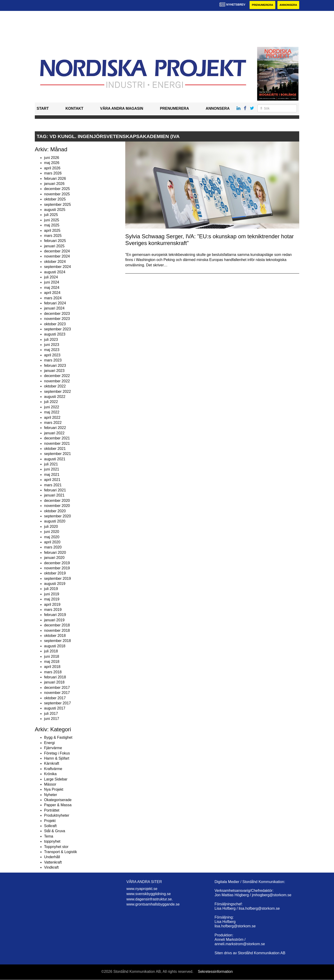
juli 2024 (51, 277)
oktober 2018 (55, 636)
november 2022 (57, 381)
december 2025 (57, 189)
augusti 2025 (55, 210)
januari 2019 (54, 620)
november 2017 (57, 693)
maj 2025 (52, 225)
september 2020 (58, 516)
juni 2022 (52, 407)
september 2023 (58, 329)
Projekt (50, 821)
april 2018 (52, 667)
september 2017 (58, 703)
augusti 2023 (55, 334)
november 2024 (57, 256)
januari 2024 (54, 308)
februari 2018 (55, 677)
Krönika (50, 774)
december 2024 (57, 251)
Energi (49, 743)
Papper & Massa (58, 805)
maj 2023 (52, 350)
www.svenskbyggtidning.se (149, 894)
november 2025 (57, 194)
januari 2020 (54, 558)
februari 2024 (55, 303)
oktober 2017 (55, 698)
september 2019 (58, 579)
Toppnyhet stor (56, 847)
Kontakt (74, 109)
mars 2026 (53, 173)
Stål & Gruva (55, 831)
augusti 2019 (55, 584)
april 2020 (52, 542)
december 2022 (57, 376)
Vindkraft (51, 868)
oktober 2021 (55, 449)
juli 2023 (51, 340)
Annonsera (288, 5)
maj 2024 (52, 288)
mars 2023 (53, 360)
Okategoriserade (58, 800)
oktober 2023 (55, 324)
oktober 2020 (55, 511)
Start (43, 109)
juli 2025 (51, 215)
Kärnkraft (52, 764)
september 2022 (58, 392)
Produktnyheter (57, 816)
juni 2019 (52, 594)
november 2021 (57, 443)
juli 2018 (51, 651)
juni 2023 (52, 345)
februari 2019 (55, 615)
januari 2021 (54, 495)
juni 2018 (52, 656)
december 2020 (57, 501)
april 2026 (52, 168)
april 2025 (52, 230)
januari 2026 (54, 184)
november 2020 (57, 506)
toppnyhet (52, 842)
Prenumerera (261, 5)
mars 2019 (53, 610)
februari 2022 (55, 428)
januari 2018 (54, 682)
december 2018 (57, 625)
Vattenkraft (53, 862)
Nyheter (51, 795)
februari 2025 (55, 241)
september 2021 (58, 454)
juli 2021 (51, 464)
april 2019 (52, 604)
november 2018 (57, 630)
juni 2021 (52, 469)
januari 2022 (54, 433)
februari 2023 (55, 366)
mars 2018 (53, 672)
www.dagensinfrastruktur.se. (150, 899)
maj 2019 (52, 599)
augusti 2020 (55, 521)
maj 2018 (52, 662)
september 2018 (58, 641)
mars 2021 (53, 485)
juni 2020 (52, 532)
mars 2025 (53, 236)
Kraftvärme (53, 769)
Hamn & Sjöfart (57, 758)
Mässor (50, 784)
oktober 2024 (55, 262)
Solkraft (50, 826)
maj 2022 (52, 412)
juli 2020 (51, 527)
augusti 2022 (55, 397)
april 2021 (52, 480)
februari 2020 (55, 553)
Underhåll (52, 857)
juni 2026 (52, 158)
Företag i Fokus (57, 753)
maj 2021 (52, 475)
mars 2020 (53, 547)
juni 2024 (52, 282)
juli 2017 (51, 714)
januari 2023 (54, 371)
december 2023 (57, 314)
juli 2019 (51, 589)
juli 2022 (51, 402)
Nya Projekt (54, 790)
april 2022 (52, 417)
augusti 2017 (55, 708)
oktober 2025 (55, 199)
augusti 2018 (55, 646)
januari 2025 (54, 246)
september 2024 (58, 267)
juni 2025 (52, 220)
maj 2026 (52, 163)
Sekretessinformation (215, 972)
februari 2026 (55, 179)
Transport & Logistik (61, 852)
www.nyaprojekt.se (142, 889)
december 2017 (57, 688)
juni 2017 (52, 719)
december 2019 (57, 563)
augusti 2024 (55, 272)
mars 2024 (53, 298)
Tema (49, 836)
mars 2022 (53, 423)
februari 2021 (55, 490)
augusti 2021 (55, 459)
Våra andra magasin (122, 109)
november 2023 (57, 319)
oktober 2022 (55, 386)
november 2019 (57, 568)
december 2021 (57, 438)
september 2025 (58, 205)
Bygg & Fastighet (58, 738)
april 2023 (52, 355)
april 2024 (52, 293)
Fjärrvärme (53, 748)
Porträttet (52, 810)
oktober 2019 (55, 573)
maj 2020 (52, 537)
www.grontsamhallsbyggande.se (153, 904)
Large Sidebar (56, 779)
